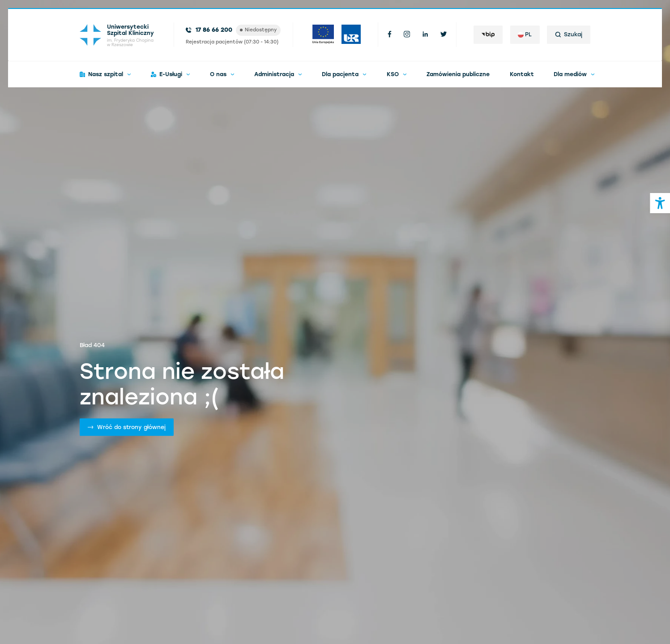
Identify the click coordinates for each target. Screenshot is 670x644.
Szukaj (569, 34)
